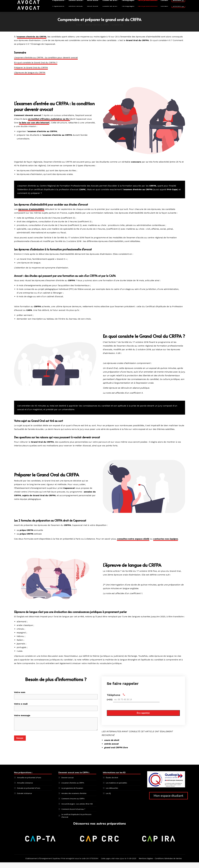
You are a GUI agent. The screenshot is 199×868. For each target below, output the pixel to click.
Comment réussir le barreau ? (73, 815)
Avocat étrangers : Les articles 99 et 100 (77, 809)
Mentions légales (146, 864)
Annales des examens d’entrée (74, 799)
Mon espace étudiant (168, 801)
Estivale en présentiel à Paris (29, 794)
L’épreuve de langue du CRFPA (30, 78)
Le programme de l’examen (72, 794)
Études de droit (112, 783)
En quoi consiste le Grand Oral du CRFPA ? (36, 68)
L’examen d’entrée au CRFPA (73, 788)
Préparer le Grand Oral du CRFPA (31, 73)
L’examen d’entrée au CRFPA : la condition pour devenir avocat (46, 63)
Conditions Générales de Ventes (168, 864)
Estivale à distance (25, 799)
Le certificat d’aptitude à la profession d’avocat (76, 821)
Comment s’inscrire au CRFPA (73, 804)
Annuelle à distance (25, 788)
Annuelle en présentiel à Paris (29, 783)
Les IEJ (108, 799)
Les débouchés (112, 794)
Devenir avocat (67, 783)
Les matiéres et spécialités (116, 788)
